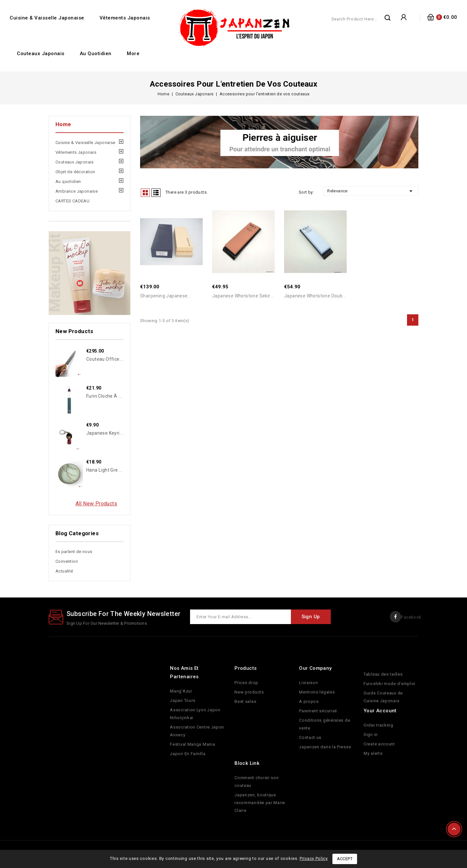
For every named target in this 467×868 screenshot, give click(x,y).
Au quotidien (96, 54)
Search (388, 18)
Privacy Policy (314, 858)
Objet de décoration (75, 172)
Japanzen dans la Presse (325, 747)
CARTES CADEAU (72, 201)
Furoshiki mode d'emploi (389, 684)
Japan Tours (183, 700)
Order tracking (378, 725)
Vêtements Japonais (125, 18)
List (156, 193)
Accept (345, 859)
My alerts (373, 753)
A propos (309, 701)
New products (249, 692)
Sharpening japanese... (166, 296)
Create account (379, 744)
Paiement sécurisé (318, 711)
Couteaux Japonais (41, 54)
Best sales (245, 701)
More (133, 54)
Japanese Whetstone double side (321, 296)
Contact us (310, 737)
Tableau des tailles (383, 674)
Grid (145, 193)
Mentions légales (317, 692)
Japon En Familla (188, 754)
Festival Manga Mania (192, 744)
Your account (380, 711)
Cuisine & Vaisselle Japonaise (47, 18)
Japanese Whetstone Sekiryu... (245, 296)
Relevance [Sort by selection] (371, 191)
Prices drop (246, 683)
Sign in (371, 735)
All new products (96, 504)
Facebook (411, 617)
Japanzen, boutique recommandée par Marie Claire (260, 803)
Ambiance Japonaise (77, 191)
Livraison (308, 683)
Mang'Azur (181, 691)
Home (63, 124)
